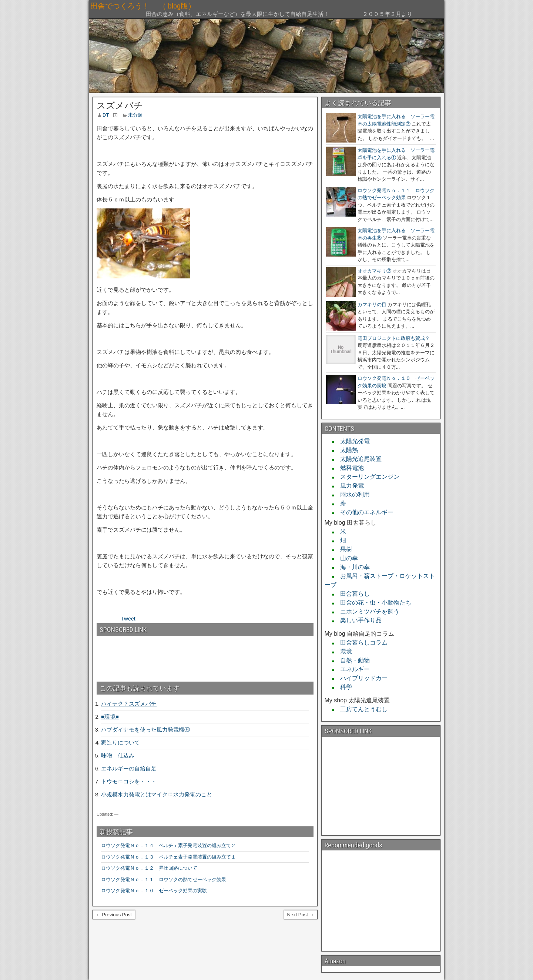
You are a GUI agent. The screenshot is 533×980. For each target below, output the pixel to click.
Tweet (128, 618)
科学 (343, 687)
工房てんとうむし (361, 709)
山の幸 (346, 558)
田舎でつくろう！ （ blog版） (195, 6)
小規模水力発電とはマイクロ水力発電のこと (157, 794)
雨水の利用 (352, 494)
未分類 (135, 115)
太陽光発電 (352, 441)
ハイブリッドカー (361, 678)
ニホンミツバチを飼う (367, 611)
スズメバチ (120, 106)
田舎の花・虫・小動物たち (373, 603)
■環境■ (110, 717)
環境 (343, 651)
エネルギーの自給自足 (129, 768)
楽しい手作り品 (358, 620)
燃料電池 (349, 468)
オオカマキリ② (374, 271)
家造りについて (120, 742)
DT (106, 115)
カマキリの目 (372, 305)
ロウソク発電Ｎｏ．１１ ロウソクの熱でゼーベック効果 (164, 879)
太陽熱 (346, 450)
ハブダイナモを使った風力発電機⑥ (145, 730)
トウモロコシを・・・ (129, 781)
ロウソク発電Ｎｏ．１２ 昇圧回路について (152, 868)
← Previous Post (114, 915)
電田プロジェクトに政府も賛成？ (394, 338)
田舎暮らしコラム (361, 643)
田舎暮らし (352, 594)
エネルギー (352, 669)
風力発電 (349, 486)
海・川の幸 (352, 567)
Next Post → (301, 915)
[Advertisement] (137, 656)
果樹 (343, 549)
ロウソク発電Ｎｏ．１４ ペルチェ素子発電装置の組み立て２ (168, 845)
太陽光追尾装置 (358, 459)
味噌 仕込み (118, 755)
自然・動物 (352, 660)
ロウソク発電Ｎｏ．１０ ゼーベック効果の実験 (154, 891)
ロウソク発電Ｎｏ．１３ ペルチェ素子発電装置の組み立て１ (168, 857)
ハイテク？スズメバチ (129, 704)
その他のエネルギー (364, 512)
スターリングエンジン (367, 477)
